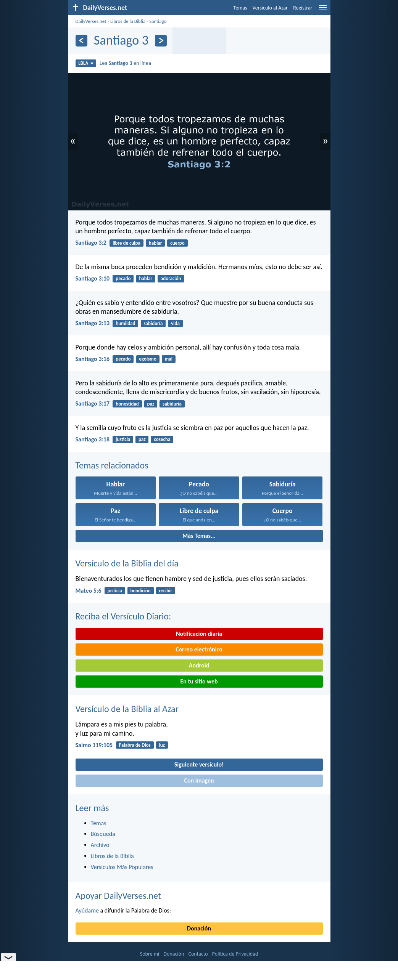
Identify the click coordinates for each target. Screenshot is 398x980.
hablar (155, 243)
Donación (199, 928)
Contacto (198, 954)
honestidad (127, 404)
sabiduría (153, 323)
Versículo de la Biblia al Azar (127, 709)
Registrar (303, 8)
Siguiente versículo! (199, 764)
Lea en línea (125, 63)
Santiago (158, 21)
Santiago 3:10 (93, 278)
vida (175, 323)
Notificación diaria (199, 634)
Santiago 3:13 (93, 323)
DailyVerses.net (91, 21)
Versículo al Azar (270, 8)
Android (199, 665)
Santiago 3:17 (93, 403)
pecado (123, 278)
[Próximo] (161, 41)
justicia (123, 439)
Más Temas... (199, 536)
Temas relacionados (112, 465)
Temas (240, 8)
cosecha (162, 439)
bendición (141, 591)
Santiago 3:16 (93, 359)
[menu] (323, 10)
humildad (125, 323)
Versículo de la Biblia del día (127, 563)
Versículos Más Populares (122, 867)
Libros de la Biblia (128, 21)
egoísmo (148, 359)
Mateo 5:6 (89, 591)
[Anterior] (81, 41)
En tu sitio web (199, 681)
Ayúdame (87, 910)
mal (169, 359)
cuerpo (177, 243)
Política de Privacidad (235, 954)
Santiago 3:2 (91, 243)
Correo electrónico (199, 649)
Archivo (100, 845)
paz (151, 404)
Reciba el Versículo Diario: (123, 616)
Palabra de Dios (135, 745)
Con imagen (199, 780)
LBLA (86, 63)
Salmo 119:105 (94, 745)
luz (162, 745)
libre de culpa (126, 243)
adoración (171, 278)
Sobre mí (150, 954)
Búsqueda (103, 834)
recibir (166, 591)
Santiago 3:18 (93, 439)
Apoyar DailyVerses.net (118, 896)
